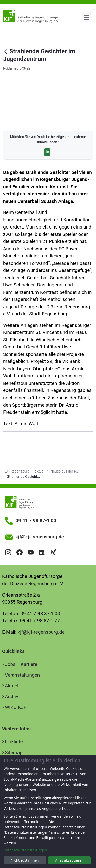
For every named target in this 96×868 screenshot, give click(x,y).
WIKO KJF (15, 707)
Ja (47, 152)
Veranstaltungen (22, 675)
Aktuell (12, 686)
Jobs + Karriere (21, 664)
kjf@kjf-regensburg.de (41, 632)
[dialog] (48, 812)
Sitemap (14, 752)
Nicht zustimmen (25, 860)
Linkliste (14, 742)
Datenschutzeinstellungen (25, 850)
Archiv (12, 697)
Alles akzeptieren (69, 860)
